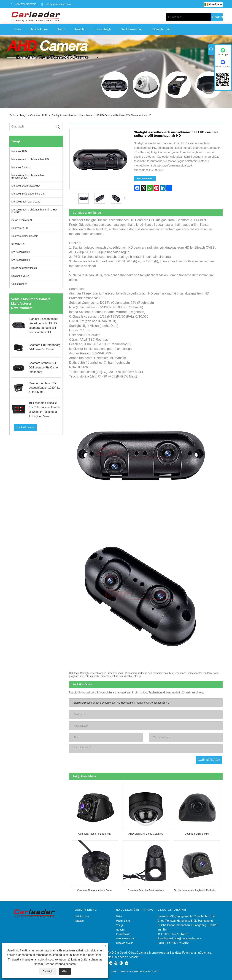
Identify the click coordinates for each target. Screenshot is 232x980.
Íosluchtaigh (103, 29)
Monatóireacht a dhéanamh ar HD (30, 159)
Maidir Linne (39, 29)
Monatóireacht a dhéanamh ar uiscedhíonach (28, 176)
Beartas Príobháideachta (60, 964)
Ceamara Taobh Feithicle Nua (95, 833)
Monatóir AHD (19, 151)
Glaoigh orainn (162, 29)
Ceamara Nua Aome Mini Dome (95, 889)
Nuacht (80, 29)
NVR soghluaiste (21, 260)
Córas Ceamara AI (22, 220)
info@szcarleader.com (58, 4)
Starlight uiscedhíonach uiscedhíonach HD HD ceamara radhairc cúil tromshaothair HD (102, 115)
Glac (65, 971)
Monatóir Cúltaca (21, 167)
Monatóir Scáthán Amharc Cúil (28, 194)
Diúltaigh (48, 971)
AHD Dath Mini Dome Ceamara (146, 833)
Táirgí (61, 29)
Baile (18, 29)
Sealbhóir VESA (20, 276)
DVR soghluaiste (21, 252)
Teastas (79, 920)
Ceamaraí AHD (39, 115)
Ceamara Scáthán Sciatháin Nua (146, 889)
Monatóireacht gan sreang (26, 202)
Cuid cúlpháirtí (19, 284)
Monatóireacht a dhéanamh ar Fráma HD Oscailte (34, 211)
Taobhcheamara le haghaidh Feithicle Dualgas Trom (198, 889)
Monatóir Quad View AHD (25, 186)
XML (114, 970)
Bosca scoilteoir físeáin (24, 268)
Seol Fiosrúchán (132, 29)
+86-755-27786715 (26, 4)
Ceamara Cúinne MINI (197, 833)
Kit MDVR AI (18, 244)
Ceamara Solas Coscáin (25, 236)
